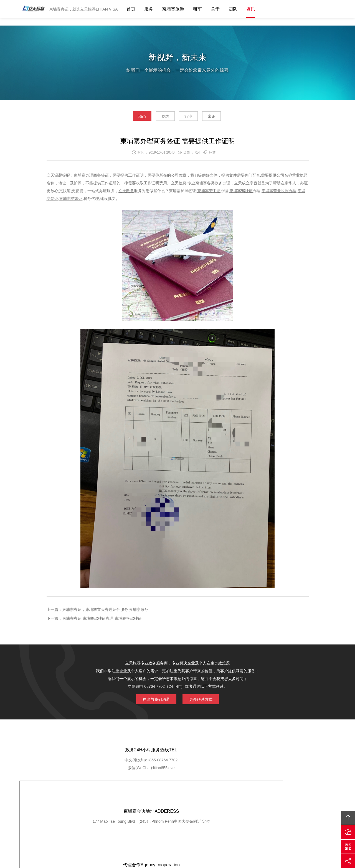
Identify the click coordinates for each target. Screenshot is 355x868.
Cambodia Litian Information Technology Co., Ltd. (158, 825)
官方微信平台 (348, 847)
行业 (192, 118)
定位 (186, 771)
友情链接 (288, 797)
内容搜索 (327, 9)
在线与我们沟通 (153, 700)
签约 (161, 118)
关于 (215, 9)
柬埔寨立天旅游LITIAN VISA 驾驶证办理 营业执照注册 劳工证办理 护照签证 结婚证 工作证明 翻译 (32, 9)
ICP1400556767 (201, 833)
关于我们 (88, 797)
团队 (233, 9)
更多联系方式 (204, 700)
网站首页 (65, 797)
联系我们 (265, 797)
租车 (197, 9)
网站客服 (311, 9)
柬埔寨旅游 (173, 9)
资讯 (251, 9)
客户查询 (197, 797)
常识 (223, 118)
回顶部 (348, 818)
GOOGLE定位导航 (120, 797)
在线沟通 (348, 832)
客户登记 (219, 797)
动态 (130, 118)
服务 (149, 9)
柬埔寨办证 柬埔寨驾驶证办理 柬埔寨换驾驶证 (102, 620)
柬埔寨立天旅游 (257, 825)
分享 (348, 861)
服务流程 (174, 797)
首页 (131, 9)
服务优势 (151, 797)
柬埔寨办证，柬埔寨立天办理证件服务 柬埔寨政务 (105, 611)
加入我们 (242, 797)
